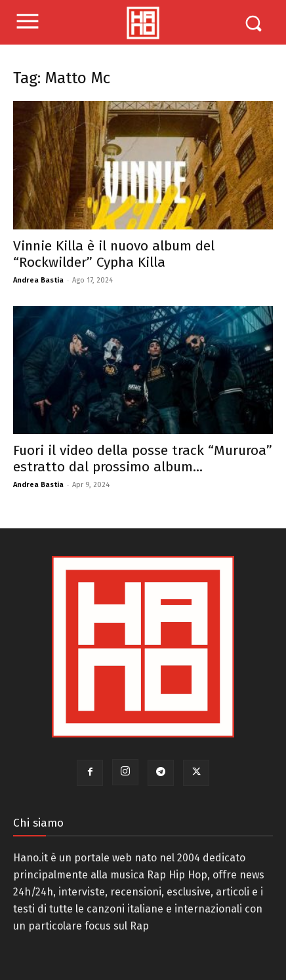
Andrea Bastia (38, 280)
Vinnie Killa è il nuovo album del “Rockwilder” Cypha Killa (114, 254)
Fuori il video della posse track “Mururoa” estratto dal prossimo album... (143, 459)
